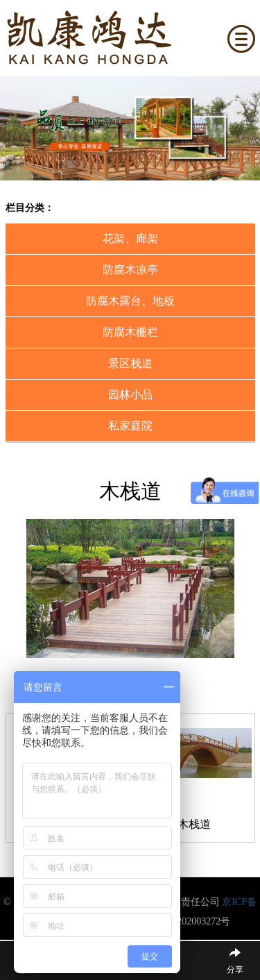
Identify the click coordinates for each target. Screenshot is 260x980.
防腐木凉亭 (130, 270)
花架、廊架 (130, 238)
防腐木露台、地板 (130, 301)
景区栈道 (130, 363)
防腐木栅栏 (130, 332)
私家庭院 (130, 426)
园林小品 (130, 395)
